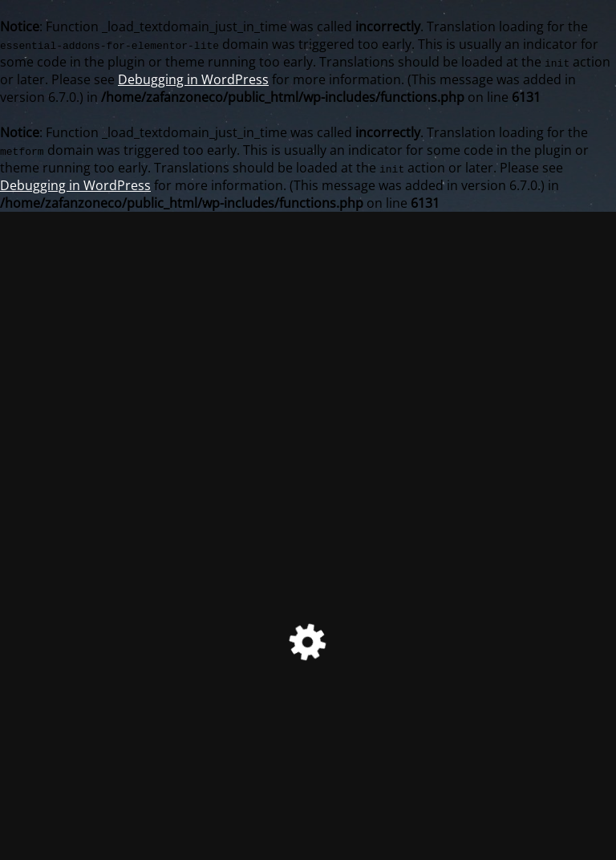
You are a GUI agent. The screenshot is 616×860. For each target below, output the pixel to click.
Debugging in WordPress (193, 79)
